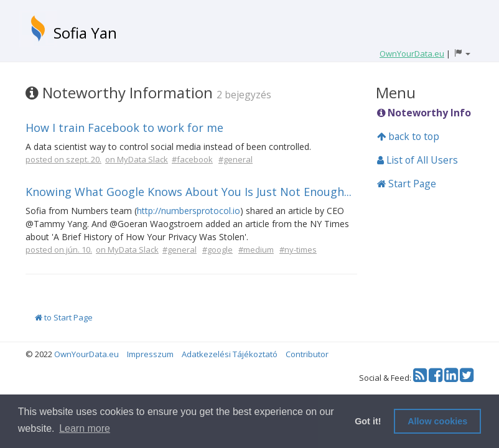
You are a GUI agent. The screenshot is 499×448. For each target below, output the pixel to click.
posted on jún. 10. (59, 250)
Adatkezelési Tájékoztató (230, 354)
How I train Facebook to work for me (124, 128)
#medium (256, 250)
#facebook (192, 159)
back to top (408, 136)
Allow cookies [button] (437, 421)
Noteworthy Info (424, 113)
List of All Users (417, 160)
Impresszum (150, 354)
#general (236, 159)
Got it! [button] (368, 421)
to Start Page (64, 317)
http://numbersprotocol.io (189, 211)
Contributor (307, 354)
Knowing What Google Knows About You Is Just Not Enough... (189, 192)
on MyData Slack (137, 159)
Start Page (407, 184)
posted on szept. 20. (63, 159)
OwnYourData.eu (86, 354)
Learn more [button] (85, 428)
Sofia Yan (85, 33)
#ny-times (298, 250)
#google (217, 250)
